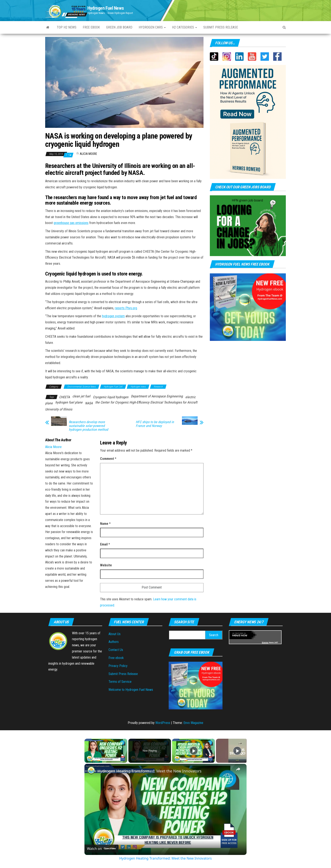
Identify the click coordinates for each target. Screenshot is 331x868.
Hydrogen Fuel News (106, 8)
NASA (89, 403)
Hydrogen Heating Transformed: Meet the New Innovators (149, 771)
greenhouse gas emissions (71, 223)
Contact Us (116, 650)
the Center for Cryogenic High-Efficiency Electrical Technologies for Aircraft (146, 402)
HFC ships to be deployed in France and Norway (155, 424)
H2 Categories (184, 27)
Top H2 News (67, 27)
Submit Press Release (123, 674)
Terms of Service (120, 682)
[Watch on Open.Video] (101, 849)
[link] (91, 771)
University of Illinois (59, 409)
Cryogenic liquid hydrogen (111, 397)
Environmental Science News (81, 387)
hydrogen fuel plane (69, 402)
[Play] (194, 751)
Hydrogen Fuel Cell (113, 387)
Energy (265, 643)
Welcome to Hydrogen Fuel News (131, 690)
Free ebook (91, 27)
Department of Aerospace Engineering (157, 396)
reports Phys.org (126, 308)
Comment (108, 459)
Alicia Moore (88, 154)
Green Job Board (119, 27)
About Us (115, 634)
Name (105, 524)
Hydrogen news (138, 387)
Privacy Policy (118, 666)
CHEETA (64, 397)
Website (106, 565)
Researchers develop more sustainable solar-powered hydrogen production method (88, 426)
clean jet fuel (81, 396)
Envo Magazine (193, 723)
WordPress (163, 723)
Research (158, 387)
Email (105, 544)
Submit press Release (221, 27)
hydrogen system (113, 316)
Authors (114, 642)
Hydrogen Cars (152, 27)
